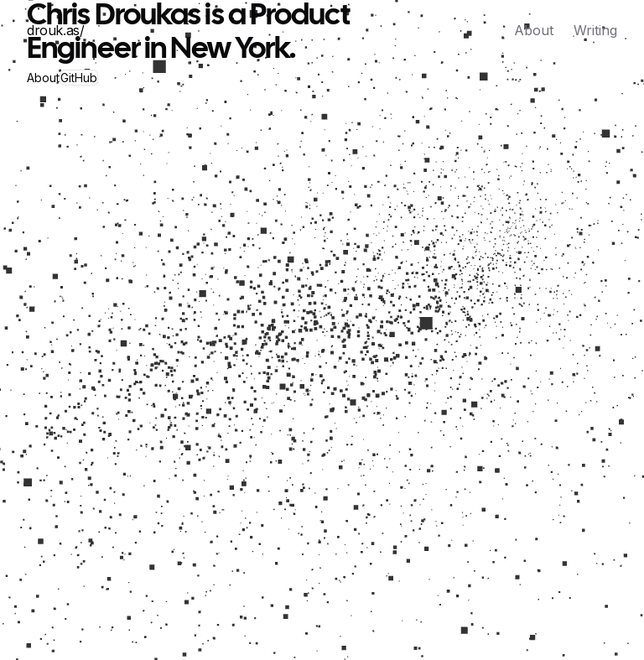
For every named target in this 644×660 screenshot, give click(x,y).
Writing (595, 30)
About (534, 30)
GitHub (79, 78)
